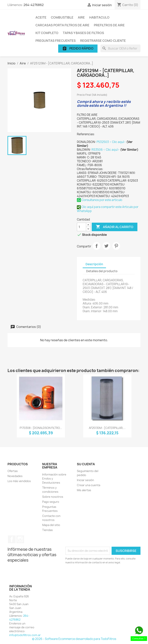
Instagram (20, 539)
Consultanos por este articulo (100, 200)
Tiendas (48, 530)
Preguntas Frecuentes (56, 41)
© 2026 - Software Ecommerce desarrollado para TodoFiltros (74, 639)
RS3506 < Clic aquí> (106, 150)
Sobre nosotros (53, 497)
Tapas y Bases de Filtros (83, 33)
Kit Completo (47, 33)
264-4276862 (34, 5)
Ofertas (13, 471)
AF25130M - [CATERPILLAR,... (107, 428)
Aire (81, 17)
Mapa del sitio (51, 525)
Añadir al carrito (115, 227)
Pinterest (116, 246)
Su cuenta (86, 464)
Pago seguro (51, 502)
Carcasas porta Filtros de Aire (62, 25)
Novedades (15, 476)
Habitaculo (99, 17)
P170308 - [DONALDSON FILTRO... (41, 428)
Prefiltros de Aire (109, 25)
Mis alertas (84, 490)
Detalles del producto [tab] (102, 271)
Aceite (41, 17)
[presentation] (98, 575)
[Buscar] (120, 48)
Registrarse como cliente (103, 41)
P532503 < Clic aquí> (111, 142)
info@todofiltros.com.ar (25, 635)
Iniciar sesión (85, 480)
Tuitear (106, 246)
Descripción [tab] (94, 264)
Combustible (62, 17)
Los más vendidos (19, 481)
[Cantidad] (82, 227)
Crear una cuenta (89, 485)
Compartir (97, 246)
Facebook (12, 539)
